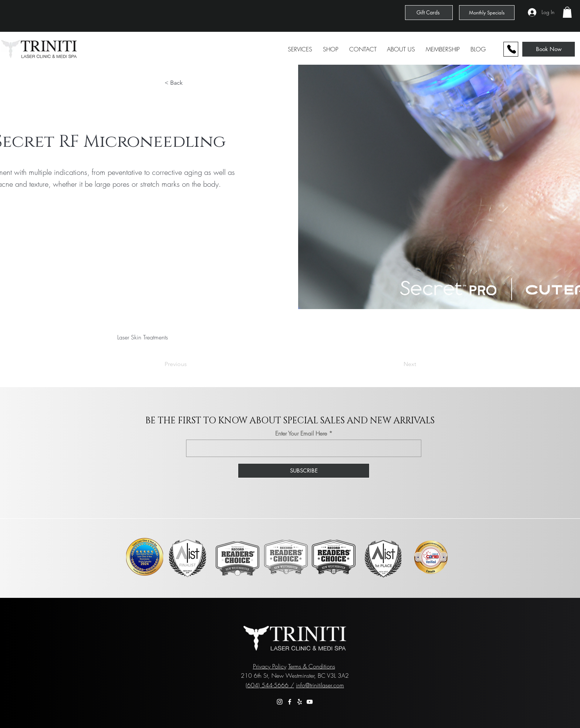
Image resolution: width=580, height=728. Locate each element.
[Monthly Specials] (487, 13)
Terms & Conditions (312, 666)
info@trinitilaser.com (320, 685)
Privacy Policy (270, 666)
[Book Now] (549, 49)
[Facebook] (290, 702)
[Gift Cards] (429, 13)
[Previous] (189, 364)
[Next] (398, 364)
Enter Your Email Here (301, 433)
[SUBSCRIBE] (304, 471)
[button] (567, 12)
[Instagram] (280, 702)
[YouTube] (310, 702)
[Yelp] (300, 702)
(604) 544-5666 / (270, 685)
